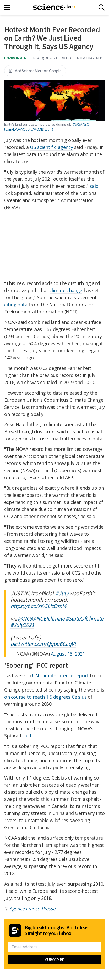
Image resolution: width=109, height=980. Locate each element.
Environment (17, 58)
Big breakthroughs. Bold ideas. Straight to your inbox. (57, 930)
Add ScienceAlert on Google (35, 71)
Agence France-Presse (32, 909)
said (94, 186)
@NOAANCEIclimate (41, 618)
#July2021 (22, 625)
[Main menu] (9, 7)
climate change (66, 290)
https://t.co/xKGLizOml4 (38, 606)
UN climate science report (60, 675)
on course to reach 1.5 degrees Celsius (45, 697)
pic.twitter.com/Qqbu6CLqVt (43, 644)
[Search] (102, 7)
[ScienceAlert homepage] (55, 7)
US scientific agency (51, 147)
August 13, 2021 (68, 654)
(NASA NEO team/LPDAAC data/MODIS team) (47, 127)
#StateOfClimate (85, 618)
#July (62, 593)
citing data (16, 305)
